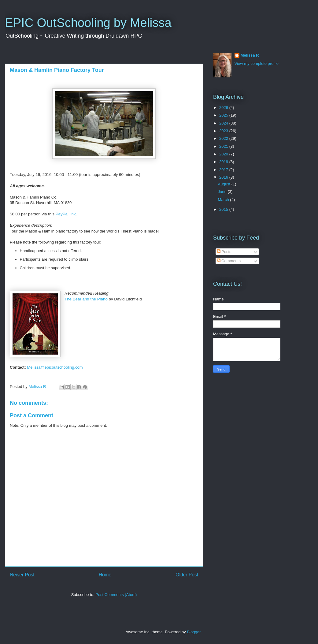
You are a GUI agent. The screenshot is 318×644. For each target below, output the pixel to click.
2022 (224, 138)
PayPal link (66, 214)
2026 (224, 108)
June (223, 192)
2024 (224, 123)
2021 (224, 146)
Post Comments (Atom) (116, 595)
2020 (224, 154)
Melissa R (250, 55)
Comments (229, 261)
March (224, 200)
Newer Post (22, 575)
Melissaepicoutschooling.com (55, 367)
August (225, 184)
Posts (224, 252)
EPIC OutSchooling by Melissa (88, 23)
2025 (224, 115)
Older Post (187, 575)
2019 (224, 162)
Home (105, 575)
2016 (224, 177)
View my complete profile (257, 63)
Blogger (194, 632)
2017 (224, 170)
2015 (224, 209)
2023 (224, 131)
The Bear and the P (86, 299)
